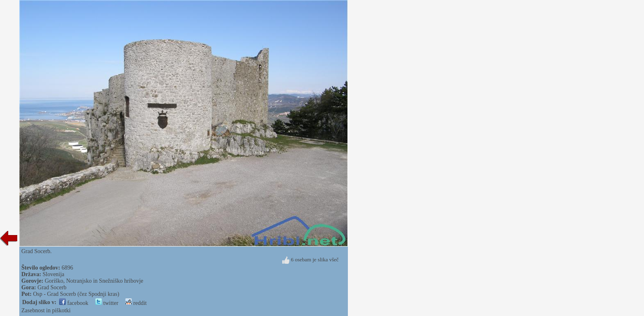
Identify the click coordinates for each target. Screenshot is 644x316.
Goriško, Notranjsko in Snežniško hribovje (94, 281)
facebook (74, 303)
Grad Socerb (52, 287)
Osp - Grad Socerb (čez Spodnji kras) (76, 294)
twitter (107, 303)
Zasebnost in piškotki (46, 310)
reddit (136, 303)
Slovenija (54, 274)
